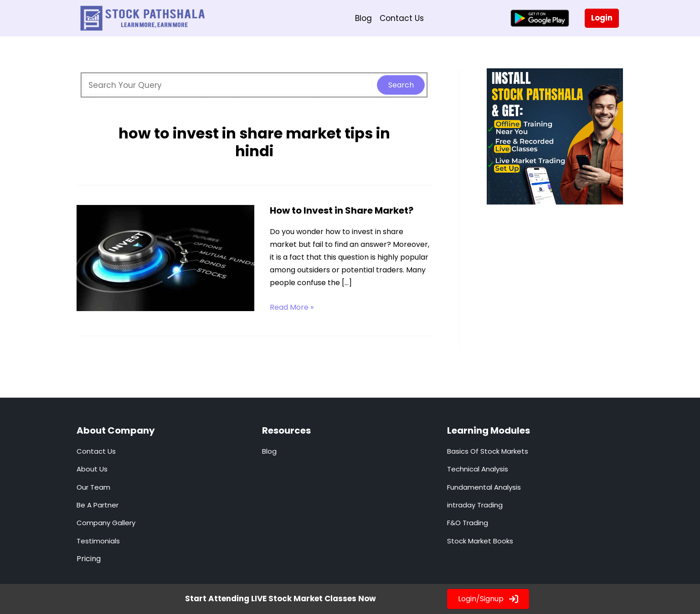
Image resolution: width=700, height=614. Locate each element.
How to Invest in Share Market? (342, 210)
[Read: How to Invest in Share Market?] (165, 257)
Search (401, 85)
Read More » (292, 307)
